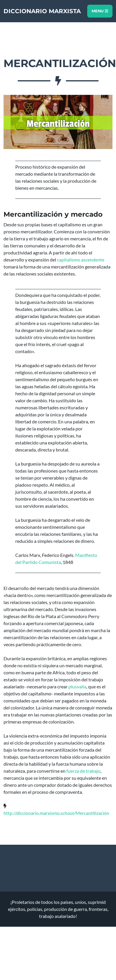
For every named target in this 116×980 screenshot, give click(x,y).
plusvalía (77, 686)
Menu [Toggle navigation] (100, 11)
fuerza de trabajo (83, 771)
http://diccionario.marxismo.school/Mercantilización (56, 813)
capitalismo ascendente (81, 260)
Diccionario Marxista (42, 11)
